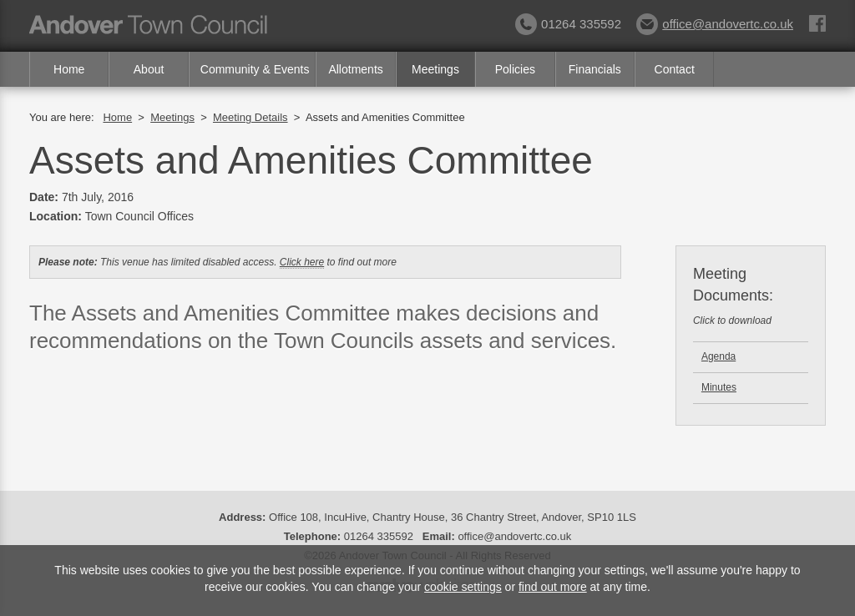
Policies (515, 69)
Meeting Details (250, 117)
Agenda (718, 356)
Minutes (719, 387)
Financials (595, 69)
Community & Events (255, 69)
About (149, 69)
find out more (553, 587)
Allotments (355, 69)
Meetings (435, 69)
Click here (302, 262)
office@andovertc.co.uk (715, 24)
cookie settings (463, 587)
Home (69, 69)
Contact (675, 69)
